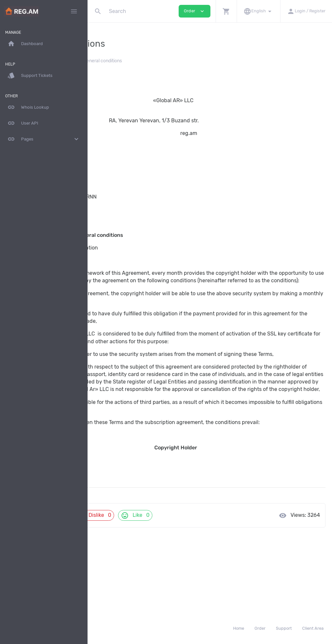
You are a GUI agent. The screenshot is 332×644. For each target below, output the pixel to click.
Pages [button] (44, 139)
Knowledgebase (116, 61)
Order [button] (195, 11)
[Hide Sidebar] (74, 11)
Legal (146, 61)
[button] (226, 11)
